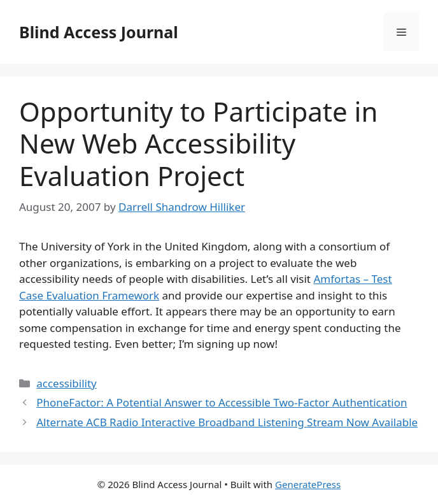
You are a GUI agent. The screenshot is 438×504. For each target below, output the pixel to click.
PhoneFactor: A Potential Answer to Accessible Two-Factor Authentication (222, 402)
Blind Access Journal (99, 32)
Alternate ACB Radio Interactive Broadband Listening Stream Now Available (227, 422)
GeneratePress (308, 484)
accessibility (67, 383)
